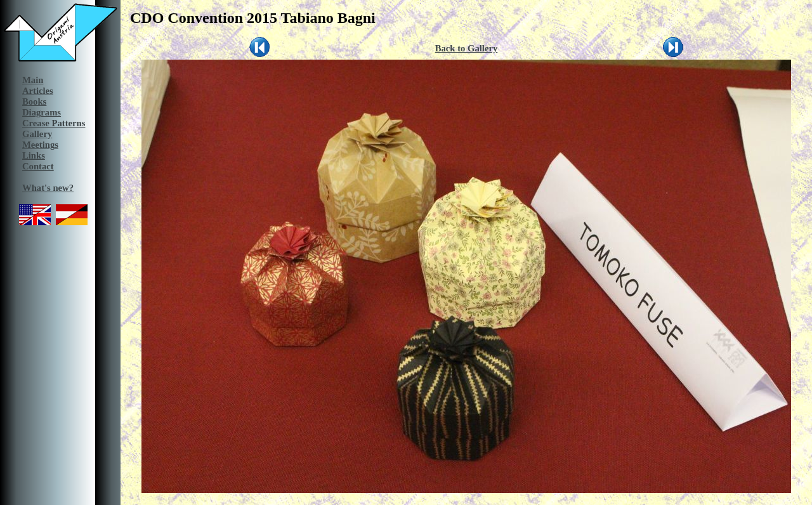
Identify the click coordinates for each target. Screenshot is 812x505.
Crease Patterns (54, 123)
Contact (38, 166)
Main (33, 80)
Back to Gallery (467, 48)
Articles (38, 91)
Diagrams (42, 112)
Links (34, 155)
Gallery (37, 134)
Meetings (40, 145)
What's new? (48, 188)
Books (34, 102)
